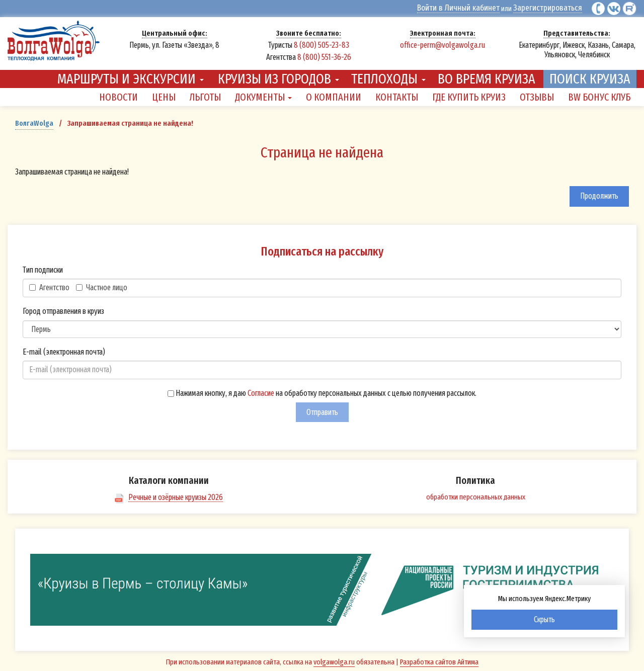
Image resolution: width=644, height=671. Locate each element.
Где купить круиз (469, 95)
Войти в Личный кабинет (472, 8)
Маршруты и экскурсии (131, 76)
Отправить (322, 410)
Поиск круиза (590, 76)
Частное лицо (102, 285)
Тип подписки (43, 267)
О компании (334, 95)
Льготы (205, 95)
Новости (118, 95)
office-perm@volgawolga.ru (442, 44)
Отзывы (537, 95)
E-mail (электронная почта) (64, 349)
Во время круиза (487, 76)
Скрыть (544, 619)
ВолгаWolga (34, 121)
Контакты (397, 95)
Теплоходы (388, 76)
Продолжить (599, 194)
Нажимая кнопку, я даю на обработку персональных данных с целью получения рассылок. (322, 391)
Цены (164, 95)
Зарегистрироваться (552, 8)
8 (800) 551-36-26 (324, 56)
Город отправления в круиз (63, 309)
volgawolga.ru (334, 660)
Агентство (49, 285)
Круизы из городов (278, 76)
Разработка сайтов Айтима (439, 660)
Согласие (261, 391)
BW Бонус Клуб (599, 95)
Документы (263, 95)
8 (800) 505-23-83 (321, 44)
